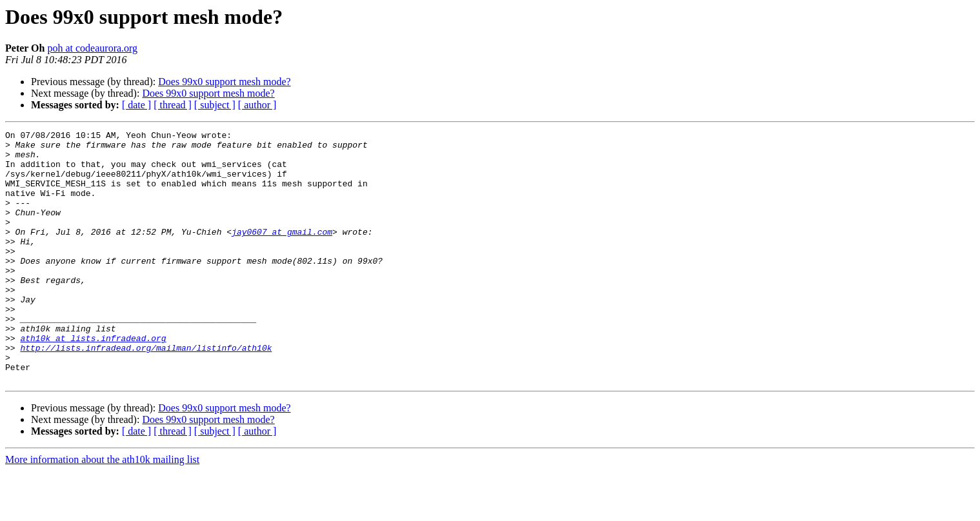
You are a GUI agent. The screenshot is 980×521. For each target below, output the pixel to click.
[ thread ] (173, 105)
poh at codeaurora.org (92, 48)
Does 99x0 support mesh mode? (224, 82)
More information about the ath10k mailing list (102, 510)
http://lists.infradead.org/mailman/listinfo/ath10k (146, 392)
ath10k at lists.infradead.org (93, 380)
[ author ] (257, 105)
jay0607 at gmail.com (282, 253)
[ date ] (136, 105)
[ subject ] (215, 105)
